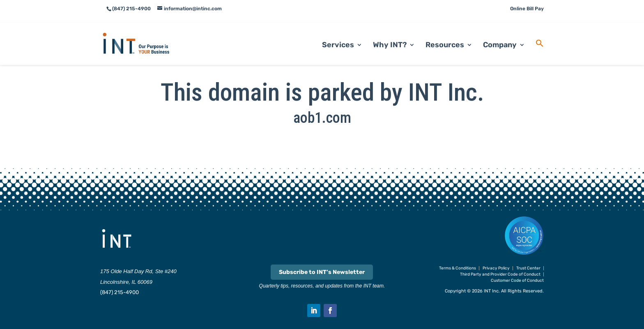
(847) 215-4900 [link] (120, 292)
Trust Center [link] (528, 268)
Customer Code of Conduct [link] (517, 281)
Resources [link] (445, 35)
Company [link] (500, 35)
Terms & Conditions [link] (458, 268)
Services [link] (338, 35)
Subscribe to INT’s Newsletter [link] (322, 272)
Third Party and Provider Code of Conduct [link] (500, 274)
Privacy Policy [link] (496, 268)
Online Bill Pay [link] (527, 9)
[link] (146, 33)
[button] (314, 311)
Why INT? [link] (390, 35)
